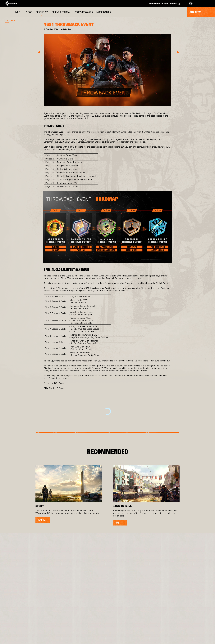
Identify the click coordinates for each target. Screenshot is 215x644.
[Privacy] (28, 627)
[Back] (11, 21)
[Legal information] (28, 635)
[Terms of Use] (28, 631)
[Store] (28, 595)
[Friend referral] (62, 12)
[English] (191, 579)
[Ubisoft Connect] (28, 600)
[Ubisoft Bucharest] (78, 616)
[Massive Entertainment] (78, 607)
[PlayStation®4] (113, 611)
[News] (30, 12)
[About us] (28, 606)
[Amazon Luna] (113, 623)
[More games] (104, 12)
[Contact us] (28, 623)
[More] (43, 520)
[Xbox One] (113, 606)
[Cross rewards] (84, 12)
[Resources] (42, 12)
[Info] (18, 12)
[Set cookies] (15, 639)
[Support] (28, 617)
